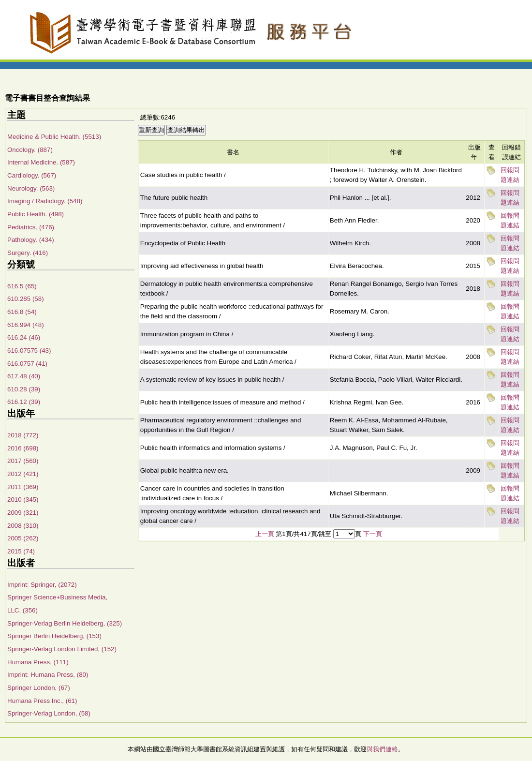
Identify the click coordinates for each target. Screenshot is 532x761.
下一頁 (373, 534)
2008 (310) (23, 526)
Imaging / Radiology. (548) (45, 201)
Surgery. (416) (28, 253)
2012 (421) (23, 474)
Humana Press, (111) (38, 662)
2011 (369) (23, 487)
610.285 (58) (26, 299)
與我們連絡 (382, 749)
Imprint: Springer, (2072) (42, 585)
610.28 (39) (24, 389)
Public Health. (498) (36, 214)
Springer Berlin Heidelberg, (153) (54, 636)
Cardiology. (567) (32, 175)
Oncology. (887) (30, 150)
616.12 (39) (24, 402)
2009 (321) (23, 513)
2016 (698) (23, 448)
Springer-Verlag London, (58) (49, 713)
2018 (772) (23, 435)
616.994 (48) (26, 325)
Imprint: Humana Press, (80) (48, 675)
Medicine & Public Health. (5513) (54, 137)
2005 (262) (23, 538)
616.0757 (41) (27, 364)
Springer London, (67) (39, 688)
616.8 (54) (22, 312)
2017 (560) (23, 461)
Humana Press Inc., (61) (42, 701)
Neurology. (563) (31, 188)
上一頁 (265, 534)
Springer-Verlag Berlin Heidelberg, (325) (65, 623)
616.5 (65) (22, 286)
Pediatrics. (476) (31, 227)
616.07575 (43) (29, 351)
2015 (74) (21, 551)
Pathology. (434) (31, 240)
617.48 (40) (24, 376)
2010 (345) (23, 500)
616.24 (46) (24, 337)
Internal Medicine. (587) (41, 162)
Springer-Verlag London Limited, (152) (62, 649)
